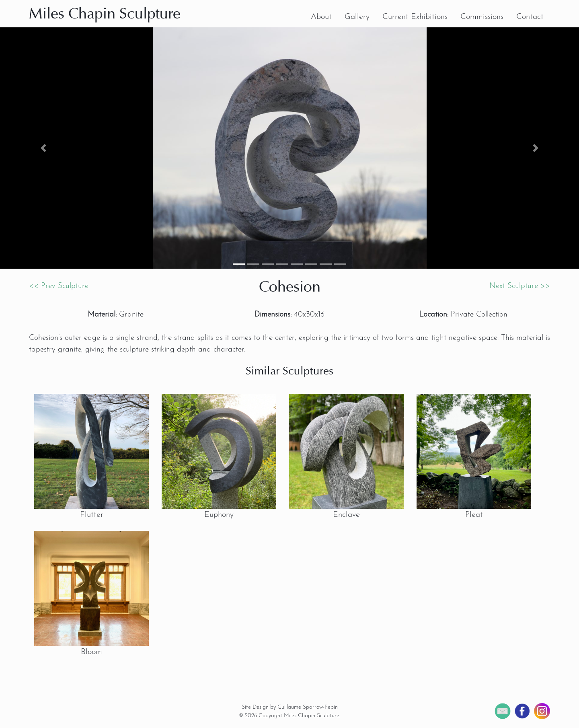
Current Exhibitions (415, 17)
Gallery (357, 17)
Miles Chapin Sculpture (105, 15)
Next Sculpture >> (520, 286)
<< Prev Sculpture (59, 286)
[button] (43, 148)
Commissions (482, 17)
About (321, 17)
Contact (530, 17)
